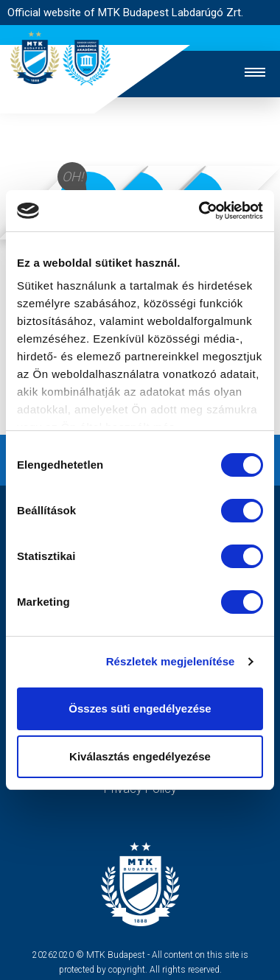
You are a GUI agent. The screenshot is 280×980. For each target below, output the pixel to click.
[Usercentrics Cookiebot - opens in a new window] (200, 211)
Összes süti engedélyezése (140, 708)
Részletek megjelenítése (171, 661)
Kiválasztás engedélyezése (140, 756)
